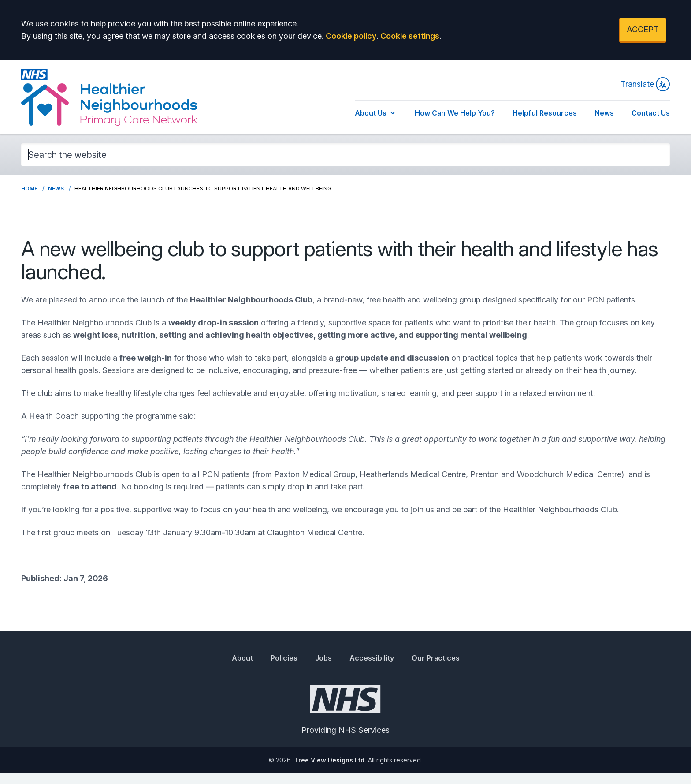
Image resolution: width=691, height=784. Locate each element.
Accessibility (372, 658)
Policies (284, 658)
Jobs (323, 658)
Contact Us (651, 113)
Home (29, 189)
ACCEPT (643, 29)
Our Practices (436, 658)
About (242, 658)
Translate (645, 84)
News (604, 113)
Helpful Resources (545, 113)
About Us (376, 113)
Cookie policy (351, 36)
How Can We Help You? (455, 113)
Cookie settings (410, 36)
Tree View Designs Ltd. (330, 760)
